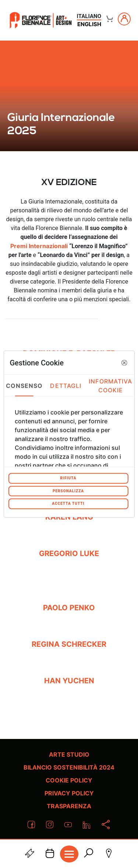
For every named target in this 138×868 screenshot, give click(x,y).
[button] (124, 362)
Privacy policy (69, 793)
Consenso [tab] (24, 385)
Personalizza (68, 491)
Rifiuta (68, 478)
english (89, 24)
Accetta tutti (68, 504)
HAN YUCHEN (69, 681)
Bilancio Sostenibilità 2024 (69, 767)
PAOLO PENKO (69, 608)
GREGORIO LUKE (69, 553)
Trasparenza (69, 806)
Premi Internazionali (39, 246)
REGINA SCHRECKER (69, 644)
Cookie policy (69, 780)
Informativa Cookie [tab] (110, 385)
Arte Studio (69, 754)
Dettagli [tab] (66, 385)
